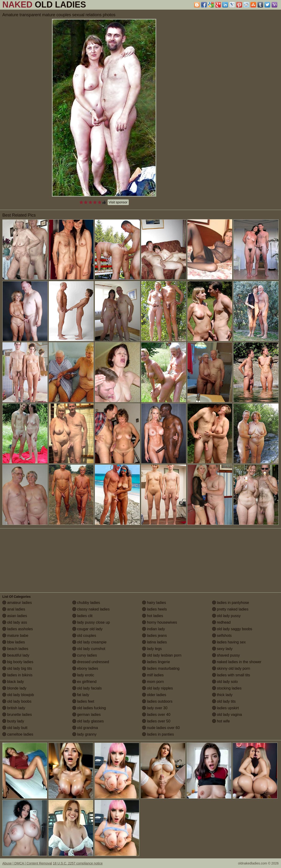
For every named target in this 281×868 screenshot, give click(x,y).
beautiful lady (16, 655)
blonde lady (14, 688)
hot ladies (153, 616)
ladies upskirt (226, 708)
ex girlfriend (84, 682)
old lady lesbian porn (162, 655)
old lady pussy (226, 616)
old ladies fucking (89, 708)
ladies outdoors (157, 701)
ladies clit (82, 616)
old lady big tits (17, 668)
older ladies (154, 695)
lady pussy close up (91, 622)
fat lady (81, 695)
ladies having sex (229, 642)
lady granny (84, 734)
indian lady (154, 629)
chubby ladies (86, 603)
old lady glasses (88, 721)
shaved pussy (226, 655)
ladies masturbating (161, 668)
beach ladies (15, 649)
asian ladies (15, 616)
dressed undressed (91, 662)
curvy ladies (85, 655)
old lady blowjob (18, 695)
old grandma (85, 728)
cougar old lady (88, 629)
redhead (221, 622)
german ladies (87, 715)
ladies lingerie (156, 662)
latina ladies (154, 642)
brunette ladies (17, 715)
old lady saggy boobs (232, 629)
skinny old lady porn (231, 668)
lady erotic (83, 675)
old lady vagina (227, 715)
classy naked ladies (91, 609)
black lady (13, 682)
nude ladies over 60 (161, 728)
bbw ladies (14, 642)
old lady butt (15, 728)
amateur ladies (17, 603)
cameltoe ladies (18, 734)
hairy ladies (154, 603)
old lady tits (224, 701)
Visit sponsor (118, 202)
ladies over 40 (156, 715)
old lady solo (225, 682)
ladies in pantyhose (231, 603)
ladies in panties (158, 734)
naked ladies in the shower (237, 662)
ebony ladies (85, 668)
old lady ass (15, 622)
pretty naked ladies (230, 609)
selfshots (222, 636)
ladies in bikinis (17, 675)
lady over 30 (155, 708)
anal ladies (14, 609)
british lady (14, 708)
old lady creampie (90, 642)
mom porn (153, 682)
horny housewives (160, 622)
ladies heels (154, 609)
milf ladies (153, 675)
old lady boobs (17, 701)
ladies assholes (18, 629)
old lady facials (87, 688)
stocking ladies (227, 688)
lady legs (152, 649)
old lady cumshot (89, 649)
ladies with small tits (231, 675)
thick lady (222, 695)
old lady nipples (158, 688)
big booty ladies (18, 662)
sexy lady (222, 649)
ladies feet (83, 701)
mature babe (15, 636)
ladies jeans (154, 636)
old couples (84, 636)
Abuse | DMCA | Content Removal (27, 863)
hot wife (221, 721)
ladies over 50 (156, 721)
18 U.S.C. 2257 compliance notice (78, 863)
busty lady (13, 721)
